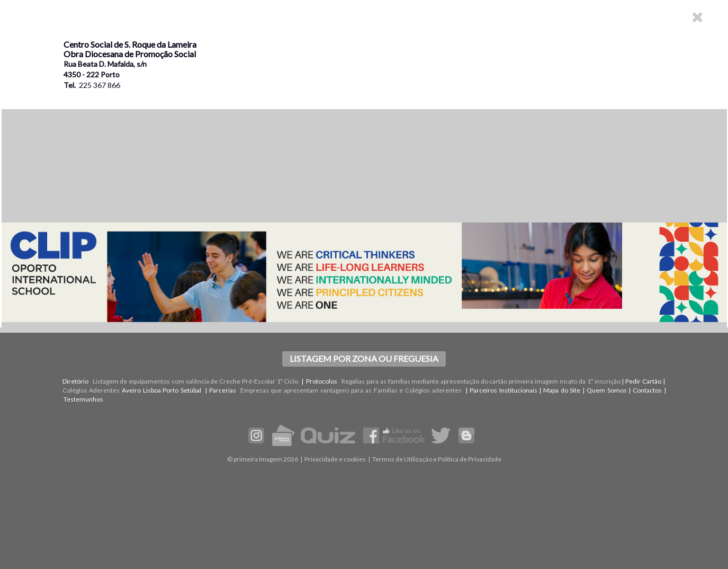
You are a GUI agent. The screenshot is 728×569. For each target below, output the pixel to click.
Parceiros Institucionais (504, 390)
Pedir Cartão (643, 381)
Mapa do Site (562, 390)
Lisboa (152, 390)
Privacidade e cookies (335, 459)
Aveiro (131, 390)
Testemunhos (83, 399)
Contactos (647, 390)
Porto (170, 390)
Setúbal (191, 390)
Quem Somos (607, 390)
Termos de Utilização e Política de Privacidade (437, 459)
